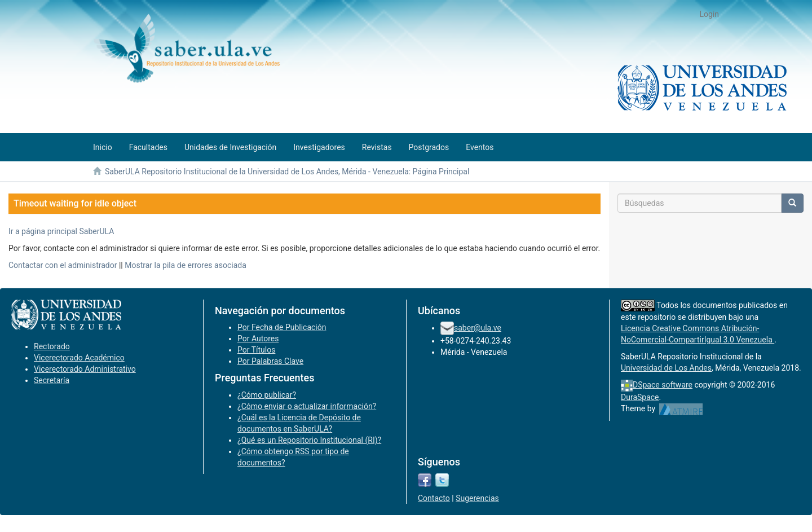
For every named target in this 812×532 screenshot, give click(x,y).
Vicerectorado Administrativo (85, 369)
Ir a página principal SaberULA (61, 231)
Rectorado (52, 346)
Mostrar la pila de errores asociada (186, 265)
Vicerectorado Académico (79, 358)
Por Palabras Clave (270, 361)
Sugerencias (477, 498)
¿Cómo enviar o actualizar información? (307, 406)
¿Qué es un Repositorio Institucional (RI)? (309, 440)
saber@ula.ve (478, 328)
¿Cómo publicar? (267, 395)
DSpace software (663, 385)
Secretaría (52, 380)
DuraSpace (640, 397)
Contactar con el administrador (63, 265)
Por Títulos (256, 350)
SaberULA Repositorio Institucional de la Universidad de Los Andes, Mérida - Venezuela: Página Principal (287, 172)
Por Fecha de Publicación (282, 327)
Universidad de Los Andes (666, 368)
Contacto (434, 498)
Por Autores (258, 338)
